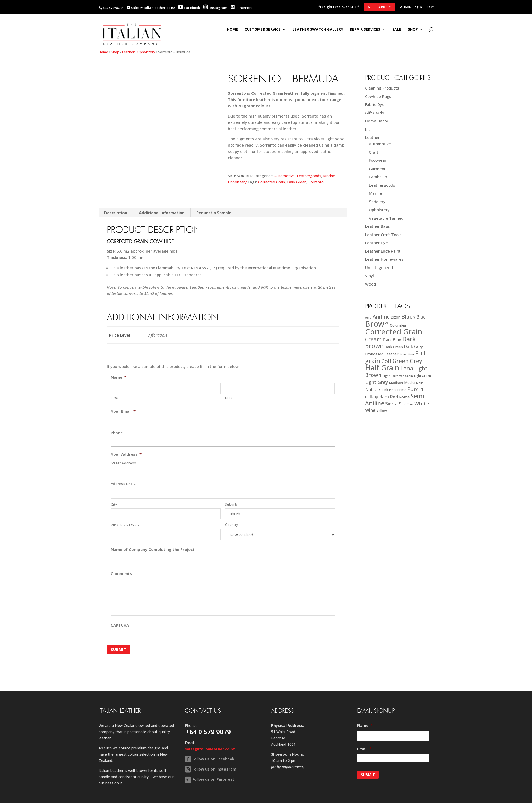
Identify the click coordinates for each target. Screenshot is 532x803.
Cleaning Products (382, 88)
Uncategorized (379, 267)
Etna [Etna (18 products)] (411, 354)
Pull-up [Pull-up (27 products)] (372, 397)
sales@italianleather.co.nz (210, 738)
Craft (374, 152)
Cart (430, 7)
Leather (128, 52)
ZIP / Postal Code (125, 518)
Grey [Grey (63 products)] (416, 361)
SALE (397, 30)
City (114, 498)
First (115, 391)
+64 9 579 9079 (208, 721)
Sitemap (122, 799)
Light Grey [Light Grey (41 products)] (376, 382)
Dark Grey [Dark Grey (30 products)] (413, 347)
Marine (329, 176)
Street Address (124, 456)
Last (229, 391)
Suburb (231, 498)
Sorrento (316, 182)
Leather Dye (376, 243)
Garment (377, 169)
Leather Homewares (384, 259)
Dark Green (297, 182)
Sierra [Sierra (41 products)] (391, 404)
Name (119, 370)
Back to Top (170, 799)
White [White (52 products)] (422, 403)
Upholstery (146, 52)
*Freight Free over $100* (339, 7)
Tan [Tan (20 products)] (410, 404)
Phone (117, 426)
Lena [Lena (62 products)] (407, 368)
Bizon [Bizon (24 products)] (396, 317)
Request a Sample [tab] (214, 206)
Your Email (123, 405)
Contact (144, 799)
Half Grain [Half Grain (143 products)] (382, 368)
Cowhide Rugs (378, 96)
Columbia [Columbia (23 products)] (398, 325)
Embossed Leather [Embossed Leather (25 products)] (382, 354)
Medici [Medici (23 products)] (410, 383)
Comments (121, 567)
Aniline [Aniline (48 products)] (381, 317)
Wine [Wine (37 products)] (370, 410)
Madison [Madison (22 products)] (396, 383)
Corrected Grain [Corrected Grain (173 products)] (394, 331)
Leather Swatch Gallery (318, 30)
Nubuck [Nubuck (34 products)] (373, 389)
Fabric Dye (375, 104)
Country (232, 518)
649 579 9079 (113, 8)
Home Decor (377, 121)
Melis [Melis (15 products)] (420, 383)
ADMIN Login (411, 7)
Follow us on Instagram (214, 758)
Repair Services (365, 30)
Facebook (192, 8)
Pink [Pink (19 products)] (385, 390)
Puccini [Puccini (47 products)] (416, 389)
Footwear (378, 160)
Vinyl (369, 276)
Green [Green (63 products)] (401, 361)
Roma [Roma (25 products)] (404, 397)
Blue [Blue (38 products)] (421, 317)
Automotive (284, 176)
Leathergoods (309, 176)
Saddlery (377, 202)
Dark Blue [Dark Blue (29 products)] (392, 340)
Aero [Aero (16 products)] (368, 317)
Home (232, 30)
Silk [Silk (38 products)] (402, 404)
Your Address (126, 447)
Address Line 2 (123, 477)
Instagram (215, 8)
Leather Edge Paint (383, 251)
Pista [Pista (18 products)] (393, 390)
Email (364, 738)
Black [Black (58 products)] (408, 316)
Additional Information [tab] (162, 206)
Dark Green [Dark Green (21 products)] (394, 347)
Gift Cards (378, 7)
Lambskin (378, 177)
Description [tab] (116, 206)
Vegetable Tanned (386, 218)
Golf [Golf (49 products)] (386, 361)
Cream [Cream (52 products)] (373, 339)
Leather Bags (377, 226)
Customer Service (263, 30)
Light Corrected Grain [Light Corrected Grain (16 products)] (398, 376)
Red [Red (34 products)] (394, 397)
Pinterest (241, 8)
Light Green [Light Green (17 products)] (422, 376)
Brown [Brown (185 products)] (377, 324)
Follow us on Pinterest (213, 769)
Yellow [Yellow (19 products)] (382, 411)
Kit (368, 129)
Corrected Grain (271, 182)
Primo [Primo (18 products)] (402, 390)
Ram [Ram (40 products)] (384, 397)
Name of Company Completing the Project (153, 543)
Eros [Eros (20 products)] (403, 354)
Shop (115, 52)
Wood (370, 284)
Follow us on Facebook (213, 748)
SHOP (413, 30)
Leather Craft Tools (383, 235)
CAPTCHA (120, 618)
